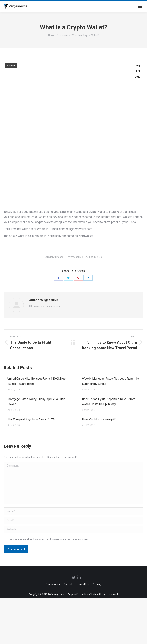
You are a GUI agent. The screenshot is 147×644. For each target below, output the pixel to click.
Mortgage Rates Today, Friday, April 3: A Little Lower (36, 402)
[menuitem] (53, 584)
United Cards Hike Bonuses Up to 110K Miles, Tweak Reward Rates (37, 381)
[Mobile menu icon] (140, 6)
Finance (11, 65)
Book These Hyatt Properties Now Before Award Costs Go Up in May (109, 402)
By (74, 257)
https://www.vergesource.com (45, 306)
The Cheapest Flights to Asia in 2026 (31, 419)
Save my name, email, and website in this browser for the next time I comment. (48, 539)
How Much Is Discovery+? (99, 419)
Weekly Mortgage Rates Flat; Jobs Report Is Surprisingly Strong (110, 381)
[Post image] (4, 377)
